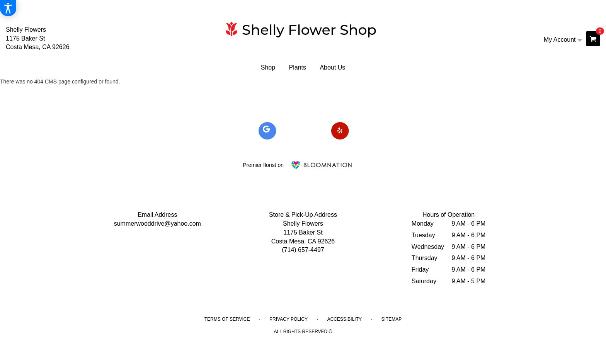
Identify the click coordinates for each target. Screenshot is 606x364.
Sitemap (392, 319)
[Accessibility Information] (8, 8)
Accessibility (345, 319)
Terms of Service (227, 319)
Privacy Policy (289, 319)
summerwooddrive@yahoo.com (157, 224)
